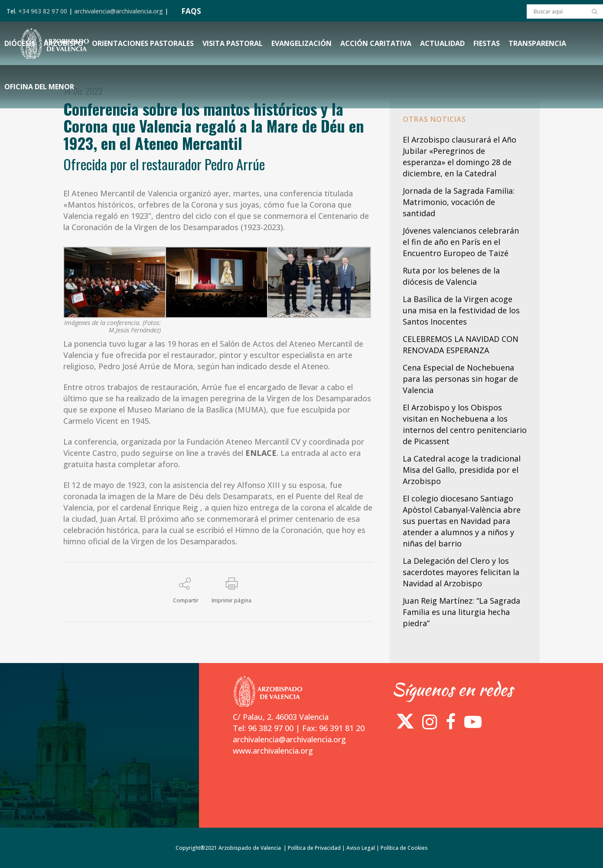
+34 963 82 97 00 (43, 11)
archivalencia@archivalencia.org (119, 11)
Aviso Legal (361, 848)
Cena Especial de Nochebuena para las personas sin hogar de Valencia (460, 379)
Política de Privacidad (314, 848)
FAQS (191, 11)
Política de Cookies (404, 848)
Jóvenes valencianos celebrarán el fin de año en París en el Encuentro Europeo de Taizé (461, 242)
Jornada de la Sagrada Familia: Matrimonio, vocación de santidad (459, 202)
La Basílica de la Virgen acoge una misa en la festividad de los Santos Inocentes (461, 310)
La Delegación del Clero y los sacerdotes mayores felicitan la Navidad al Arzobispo (461, 572)
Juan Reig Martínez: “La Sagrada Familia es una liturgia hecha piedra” (461, 612)
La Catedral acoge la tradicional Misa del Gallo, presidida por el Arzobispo (462, 470)
